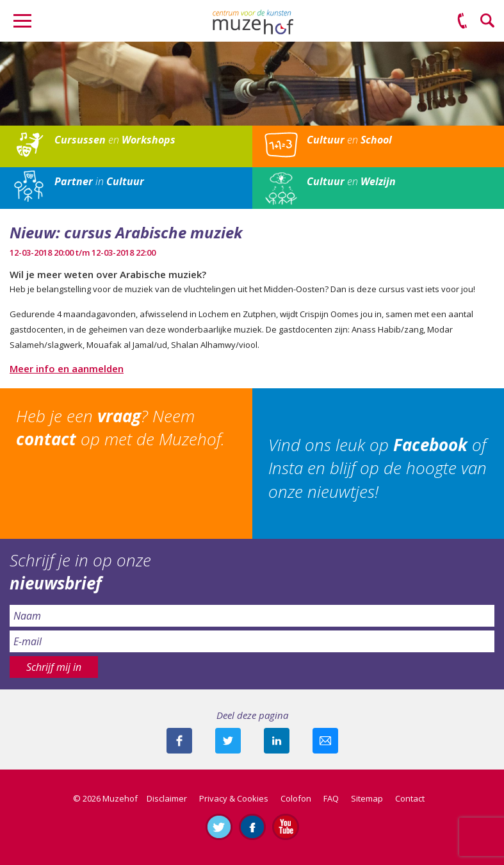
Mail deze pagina (325, 741)
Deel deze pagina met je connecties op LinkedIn (277, 741)
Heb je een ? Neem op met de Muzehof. (120, 427)
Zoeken (488, 21)
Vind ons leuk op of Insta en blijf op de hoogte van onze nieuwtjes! (378, 468)
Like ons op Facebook (252, 827)
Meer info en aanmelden (67, 368)
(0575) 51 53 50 (462, 21)
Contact (410, 798)
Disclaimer (167, 798)
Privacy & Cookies (234, 798)
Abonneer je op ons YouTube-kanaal (286, 827)
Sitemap (367, 798)
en (115, 140)
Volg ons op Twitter (219, 827)
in (99, 181)
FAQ (331, 798)
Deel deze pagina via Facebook (179, 741)
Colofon (296, 798)
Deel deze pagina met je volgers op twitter (228, 741)
